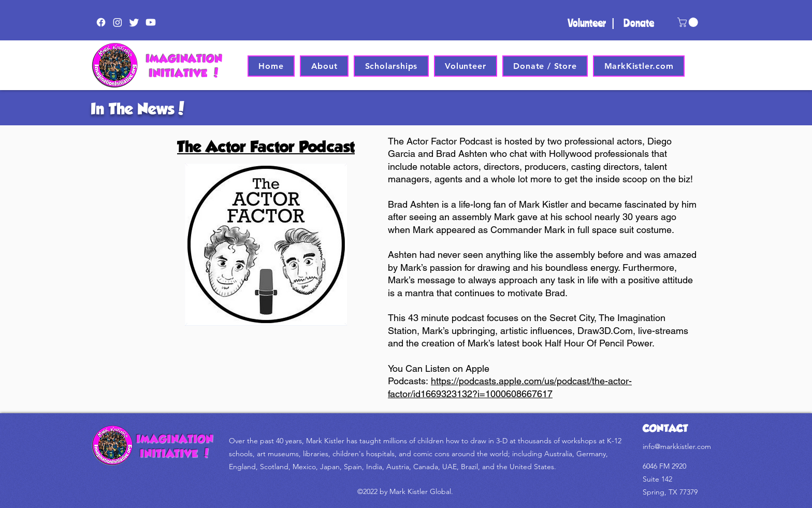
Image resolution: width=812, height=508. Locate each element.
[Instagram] (118, 22)
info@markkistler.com (677, 446)
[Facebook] (101, 22)
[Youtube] (151, 22)
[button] (689, 22)
